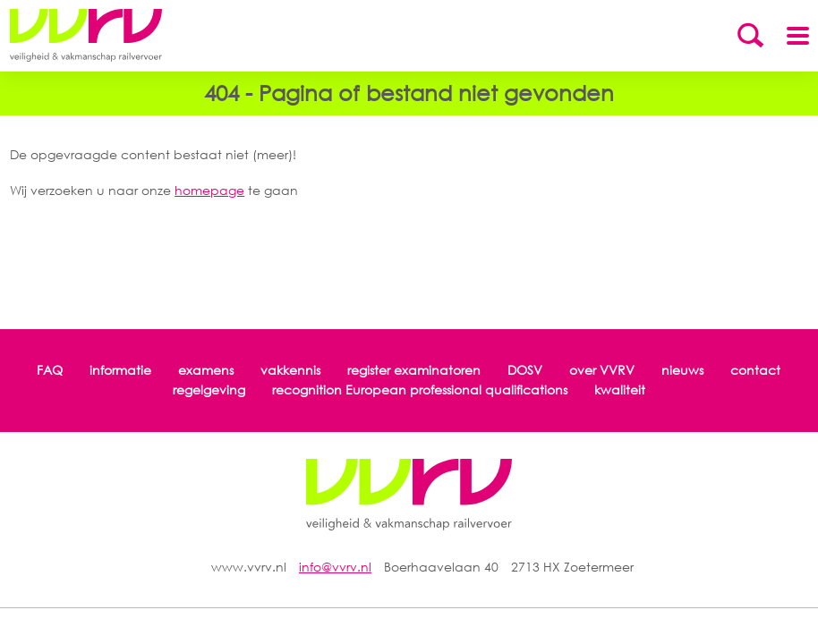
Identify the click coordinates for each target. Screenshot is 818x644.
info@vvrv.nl (335, 567)
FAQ (50, 370)
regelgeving (209, 390)
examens (206, 370)
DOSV (525, 370)
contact (755, 370)
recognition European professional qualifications (420, 390)
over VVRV (602, 370)
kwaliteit (620, 390)
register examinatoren (414, 370)
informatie (120, 370)
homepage (209, 190)
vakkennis (290, 370)
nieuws (682, 370)
